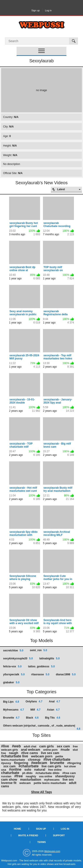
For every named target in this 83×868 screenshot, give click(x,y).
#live (5, 746)
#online (15, 769)
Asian (53, 710)
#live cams (30, 753)
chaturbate (10, 773)
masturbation (31, 779)
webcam (25, 783)
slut (75, 750)
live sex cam (50, 753)
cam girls (46, 746)
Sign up (36, 10)
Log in (48, 10)
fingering (21, 763)
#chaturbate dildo (47, 773)
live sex (68, 780)
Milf (35, 710)
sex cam (63, 746)
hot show (70, 766)
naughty (31, 776)
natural (40, 769)
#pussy (6, 763)
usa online (45, 776)
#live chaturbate (57, 759)
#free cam (69, 773)
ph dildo (27, 773)
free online (55, 770)
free (4, 753)
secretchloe (13, 651)
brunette (57, 763)
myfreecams (52, 780)
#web (16, 746)
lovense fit (9, 783)
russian (6, 776)
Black (32, 718)
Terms (41, 842)
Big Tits (52, 718)
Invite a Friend (28, 835)
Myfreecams (14, 710)
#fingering (74, 763)
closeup (34, 759)
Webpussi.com (52, 851)
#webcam (39, 763)
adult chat (30, 747)
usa (4, 770)
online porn (50, 750)
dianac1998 (66, 674)
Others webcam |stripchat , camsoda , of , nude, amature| (42, 727)
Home (17, 829)
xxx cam (9, 766)
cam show (9, 779)
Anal (55, 701)
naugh (14, 753)
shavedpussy (65, 776)
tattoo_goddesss (41, 666)
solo (28, 769)
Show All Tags (41, 792)
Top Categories (41, 692)
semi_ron (39, 650)
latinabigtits (49, 658)
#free (19, 776)
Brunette (11, 718)
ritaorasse (40, 674)
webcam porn (42, 756)
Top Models (41, 641)
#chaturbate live (15, 756)
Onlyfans (34, 701)
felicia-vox (12, 666)
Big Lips (11, 702)
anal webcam (30, 750)
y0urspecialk (14, 674)
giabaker (11, 682)
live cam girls (51, 766)
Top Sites (41, 735)
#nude (65, 750)
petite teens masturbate (50, 783)
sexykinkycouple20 (18, 658)
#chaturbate (29, 766)
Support (59, 835)
